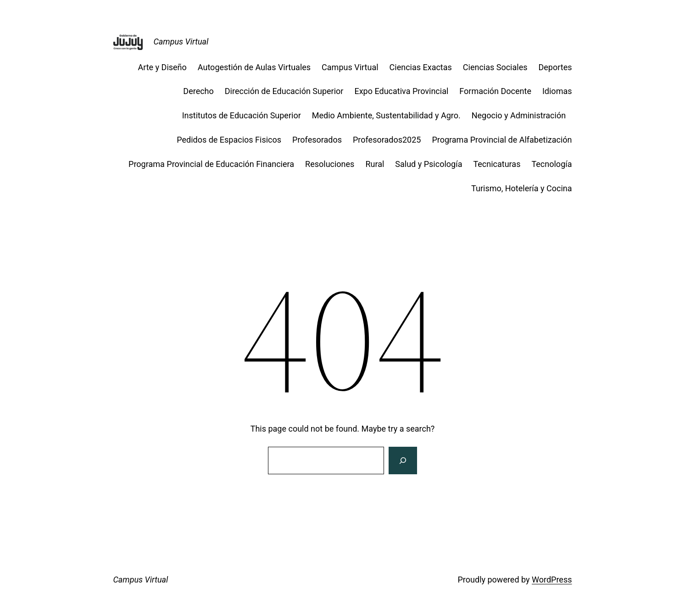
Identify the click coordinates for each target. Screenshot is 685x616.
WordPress (552, 580)
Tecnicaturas (497, 164)
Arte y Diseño (162, 67)
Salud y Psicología (429, 164)
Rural (375, 164)
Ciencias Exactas (421, 67)
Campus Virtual (181, 42)
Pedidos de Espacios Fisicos (229, 140)
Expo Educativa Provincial (401, 91)
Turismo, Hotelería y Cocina (521, 188)
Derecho (198, 91)
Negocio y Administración (522, 115)
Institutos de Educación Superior (242, 115)
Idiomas (557, 91)
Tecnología (551, 164)
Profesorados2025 (387, 140)
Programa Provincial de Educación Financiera (211, 164)
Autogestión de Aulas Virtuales (254, 67)
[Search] (403, 461)
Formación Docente (495, 91)
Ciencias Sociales (495, 67)
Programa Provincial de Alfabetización (502, 140)
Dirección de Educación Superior (284, 91)
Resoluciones (330, 164)
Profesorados (317, 140)
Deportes (555, 67)
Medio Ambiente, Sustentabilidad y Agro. (386, 115)
